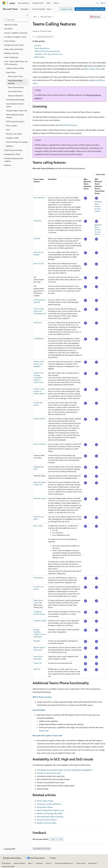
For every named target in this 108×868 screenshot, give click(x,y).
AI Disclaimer (6, 863)
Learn (35, 17)
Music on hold (39, 263)
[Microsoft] (4, 3)
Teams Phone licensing (68, 125)
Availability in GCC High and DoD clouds (48, 54)
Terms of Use (81, 863)
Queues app (44, 731)
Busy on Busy (38, 526)
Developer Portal (67, 9)
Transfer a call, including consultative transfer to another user (38, 378)
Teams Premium (39, 710)
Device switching (39, 444)
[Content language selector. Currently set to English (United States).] (12, 858)
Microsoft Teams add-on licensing (50, 816)
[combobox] (15, 20)
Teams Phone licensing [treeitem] (16, 87)
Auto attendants (39, 198)
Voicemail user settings (39, 253)
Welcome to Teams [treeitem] (11, 25)
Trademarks (92, 863)
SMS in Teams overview (42, 697)
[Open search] (97, 3)
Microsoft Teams (46, 17)
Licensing (38, 45)
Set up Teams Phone (45, 807)
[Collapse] (27, 15)
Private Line (38, 663)
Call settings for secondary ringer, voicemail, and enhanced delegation (64, 770)
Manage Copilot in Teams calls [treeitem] (17, 111)
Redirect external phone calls (39, 649)
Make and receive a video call (40, 483)
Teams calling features (42, 48)
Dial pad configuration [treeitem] (16, 96)
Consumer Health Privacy (63, 863)
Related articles (40, 57)
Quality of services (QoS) (46, 823)
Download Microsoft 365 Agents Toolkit (90, 9)
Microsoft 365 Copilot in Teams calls (47, 735)
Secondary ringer (39, 498)
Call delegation (39, 338)
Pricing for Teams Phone (46, 820)
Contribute (39, 863)
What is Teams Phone (92, 69)
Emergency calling (40, 621)
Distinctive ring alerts (39, 518)
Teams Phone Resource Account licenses (98, 206)
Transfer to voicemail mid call (48, 773)
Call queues (38, 221)
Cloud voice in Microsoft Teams (49, 804)
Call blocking (38, 578)
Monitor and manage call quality (49, 813)
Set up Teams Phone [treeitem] (15, 91)
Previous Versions (19, 863)
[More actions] (104, 17)
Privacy (48, 863)
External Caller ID (39, 419)
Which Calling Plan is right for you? (51, 810)
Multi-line (37, 669)
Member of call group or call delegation (39, 364)
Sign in (103, 3)
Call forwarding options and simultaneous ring (40, 311)
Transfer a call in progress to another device (39, 391)
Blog (30, 863)
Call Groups (38, 322)
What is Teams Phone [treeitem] (15, 76)
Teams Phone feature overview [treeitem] (15, 82)
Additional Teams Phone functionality (47, 51)
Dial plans (37, 641)
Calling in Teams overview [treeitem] (15, 68)
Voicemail (37, 238)
